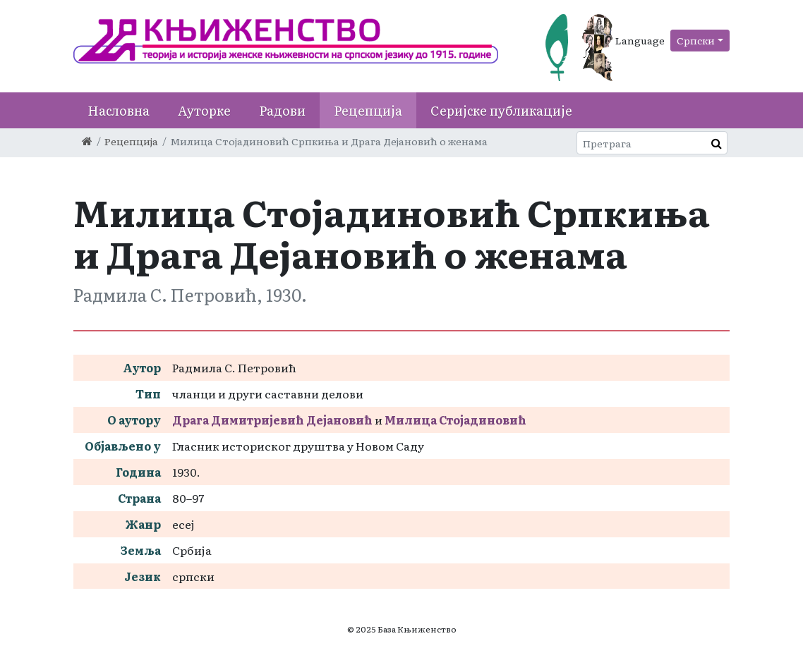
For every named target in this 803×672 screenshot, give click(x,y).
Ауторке (204, 110)
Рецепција (368, 110)
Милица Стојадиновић (455, 420)
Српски (696, 40)
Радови (282, 110)
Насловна (119, 110)
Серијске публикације (501, 110)
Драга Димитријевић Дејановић (272, 420)
